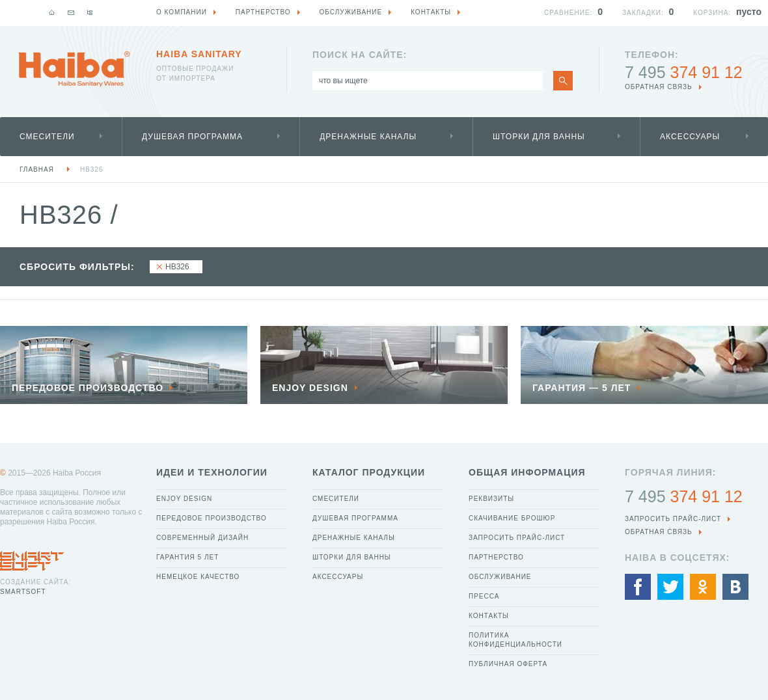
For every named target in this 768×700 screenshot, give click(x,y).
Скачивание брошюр (512, 518)
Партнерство (496, 557)
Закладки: (643, 13)
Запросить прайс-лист (517, 538)
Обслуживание (500, 577)
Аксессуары (690, 137)
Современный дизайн (202, 538)
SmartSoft (23, 592)
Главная (37, 169)
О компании (182, 12)
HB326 (92, 169)
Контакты (489, 616)
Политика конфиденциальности (515, 640)
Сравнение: (568, 13)
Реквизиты (491, 499)
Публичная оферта (508, 664)
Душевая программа (192, 137)
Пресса (484, 596)
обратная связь (659, 87)
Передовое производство (212, 518)
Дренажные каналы (368, 137)
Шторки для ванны (539, 137)
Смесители (47, 137)
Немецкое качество (198, 577)
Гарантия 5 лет (187, 557)
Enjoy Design (184, 499)
